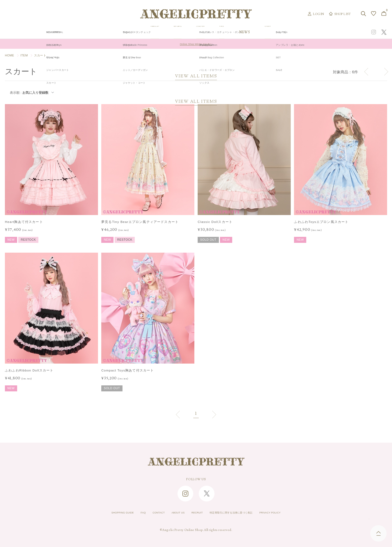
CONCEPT (329, 32)
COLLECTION (237, 32)
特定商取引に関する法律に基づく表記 (238, 513)
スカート (40, 55)
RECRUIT (195, 513)
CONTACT (149, 513)
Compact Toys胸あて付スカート (128, 370)
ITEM (24, 55)
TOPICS (272, 32)
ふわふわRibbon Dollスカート (29, 370)
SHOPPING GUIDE (105, 513)
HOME (10, 55)
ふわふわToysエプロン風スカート (321, 222)
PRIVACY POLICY (288, 513)
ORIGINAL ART (154, 32)
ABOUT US (172, 513)
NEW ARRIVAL (196, 32)
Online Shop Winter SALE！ (196, 44)
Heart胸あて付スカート (24, 222)
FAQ (130, 513)
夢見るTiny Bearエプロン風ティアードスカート (140, 222)
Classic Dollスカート (215, 222)
